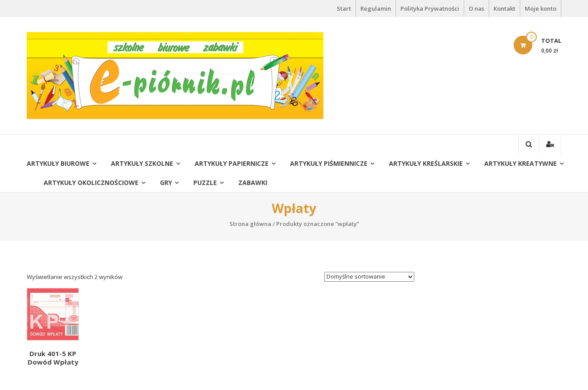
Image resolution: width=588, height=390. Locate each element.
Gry (166, 183)
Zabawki (253, 183)
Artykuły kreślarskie (426, 163)
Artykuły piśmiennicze (329, 163)
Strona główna (250, 224)
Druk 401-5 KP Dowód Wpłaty (53, 358)
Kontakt (504, 8)
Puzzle (205, 183)
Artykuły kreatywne (521, 163)
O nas (476, 8)
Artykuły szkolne (142, 163)
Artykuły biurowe (58, 163)
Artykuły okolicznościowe (91, 183)
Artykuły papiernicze (232, 163)
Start (344, 8)
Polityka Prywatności (430, 8)
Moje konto (541, 8)
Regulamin (376, 8)
